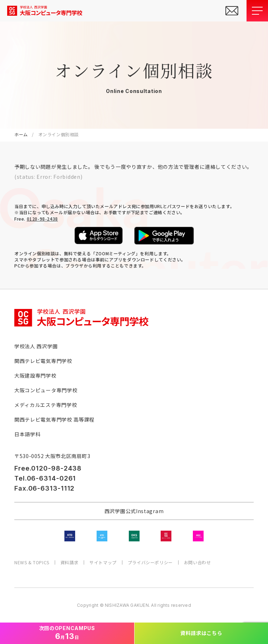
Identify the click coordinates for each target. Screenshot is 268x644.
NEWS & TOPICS (32, 562)
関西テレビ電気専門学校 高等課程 (54, 419)
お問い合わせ (198, 562)
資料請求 (69, 562)
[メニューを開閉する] (257, 11)
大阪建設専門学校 (35, 375)
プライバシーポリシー (150, 562)
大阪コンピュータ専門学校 (46, 390)
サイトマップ (103, 562)
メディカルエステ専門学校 (46, 405)
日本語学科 (28, 434)
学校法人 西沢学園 (36, 346)
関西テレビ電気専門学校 (43, 361)
